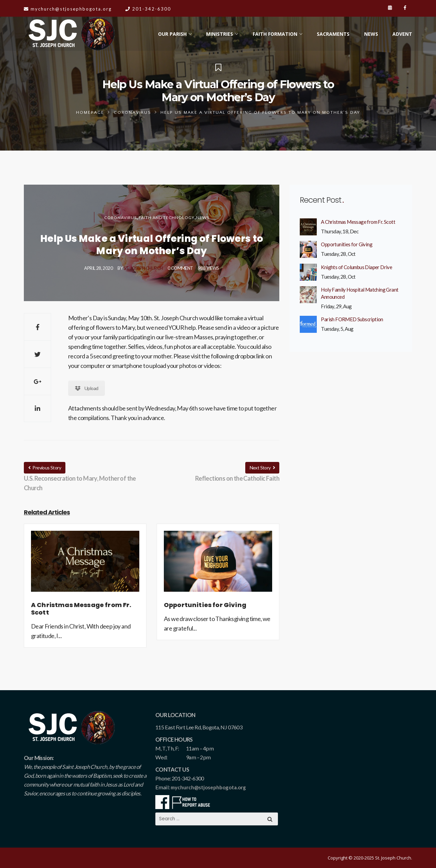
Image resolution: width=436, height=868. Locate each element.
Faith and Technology (167, 218)
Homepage (90, 112)
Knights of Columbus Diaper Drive (356, 267)
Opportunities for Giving (347, 244)
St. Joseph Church (143, 268)
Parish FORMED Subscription (352, 319)
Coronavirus (133, 112)
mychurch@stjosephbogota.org (208, 787)
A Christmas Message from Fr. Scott (358, 222)
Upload (87, 388)
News (203, 218)
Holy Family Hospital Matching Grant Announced (360, 293)
